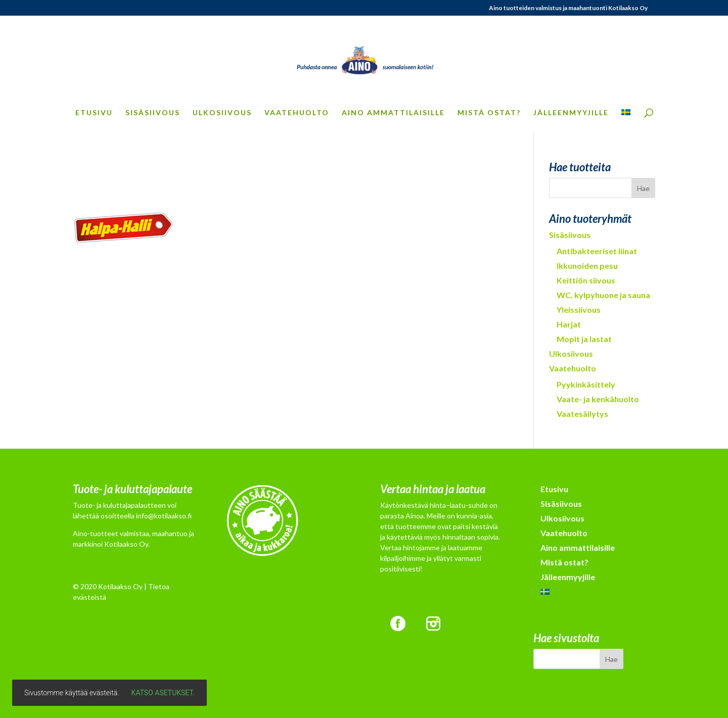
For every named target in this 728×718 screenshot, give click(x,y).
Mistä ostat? (489, 113)
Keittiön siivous (586, 280)
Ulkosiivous (222, 113)
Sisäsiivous (153, 113)
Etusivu (94, 113)
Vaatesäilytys (582, 414)
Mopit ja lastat (584, 339)
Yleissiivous (579, 309)
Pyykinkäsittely (586, 384)
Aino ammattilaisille (393, 113)
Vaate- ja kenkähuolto (598, 399)
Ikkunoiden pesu (587, 266)
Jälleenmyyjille (571, 113)
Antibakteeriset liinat (597, 251)
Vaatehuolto (297, 113)
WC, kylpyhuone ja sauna (603, 295)
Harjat (569, 324)
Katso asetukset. (163, 693)
